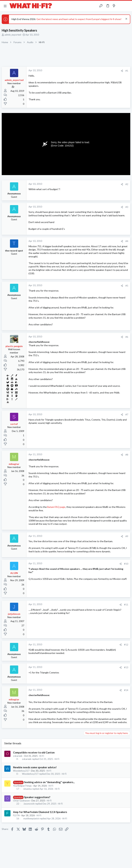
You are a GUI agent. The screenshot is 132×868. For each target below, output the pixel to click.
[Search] (127, 6)
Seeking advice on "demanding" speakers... (49, 782)
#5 (127, 286)
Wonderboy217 (21, 771)
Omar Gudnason (21, 801)
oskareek (18, 756)
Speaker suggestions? (37, 797)
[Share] (122, 71)
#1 (127, 71)
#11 (126, 605)
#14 (126, 690)
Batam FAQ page (56, 507)
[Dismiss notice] (126, 19)
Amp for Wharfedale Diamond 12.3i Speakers (40, 812)
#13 (126, 667)
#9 (127, 536)
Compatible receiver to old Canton (34, 752)
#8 (127, 455)
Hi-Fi (42, 756)
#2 (127, 184)
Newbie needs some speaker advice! (35, 767)
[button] (5, 6)
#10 (126, 564)
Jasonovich (29, 804)
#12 (126, 645)
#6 (127, 337)
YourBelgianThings (22, 786)
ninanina (27, 789)
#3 (127, 207)
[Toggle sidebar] (121, 6)
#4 (127, 241)
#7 (127, 415)
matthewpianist (31, 819)
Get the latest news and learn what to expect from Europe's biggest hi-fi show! (79, 19)
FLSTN (16, 815)
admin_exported (13, 35)
